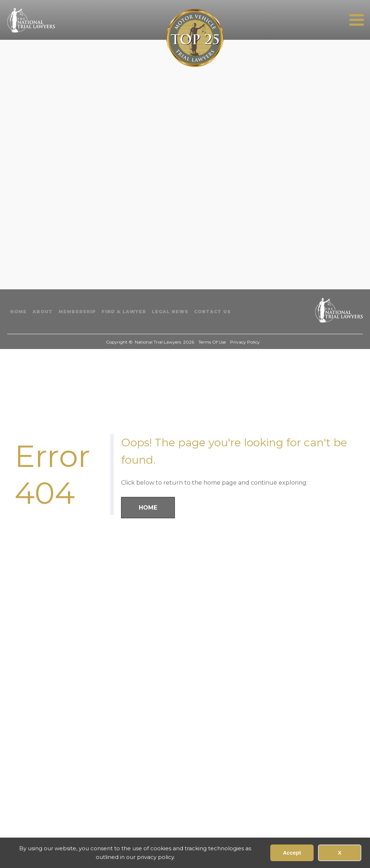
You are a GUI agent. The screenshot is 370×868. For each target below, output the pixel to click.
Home (18, 312)
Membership (77, 312)
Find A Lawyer (124, 312)
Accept (292, 853)
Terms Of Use (212, 342)
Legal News (170, 312)
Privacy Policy (245, 342)
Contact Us (212, 312)
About (43, 312)
